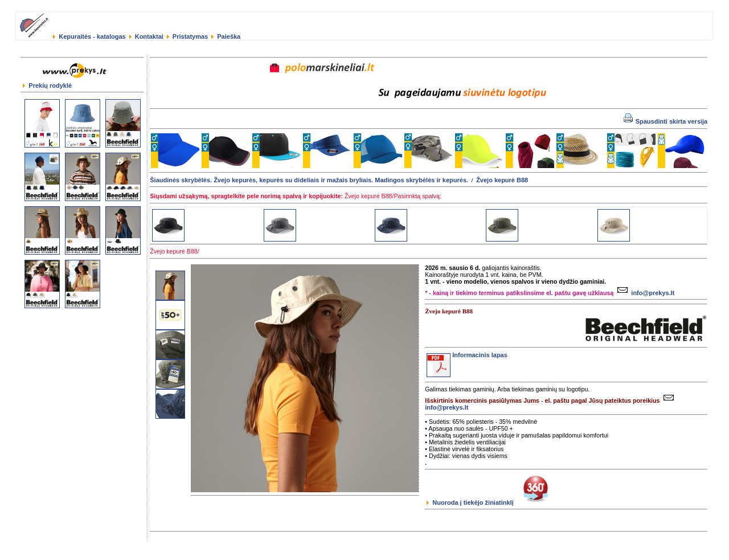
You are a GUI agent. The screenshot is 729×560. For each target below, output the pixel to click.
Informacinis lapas (467, 355)
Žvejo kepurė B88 (502, 180)
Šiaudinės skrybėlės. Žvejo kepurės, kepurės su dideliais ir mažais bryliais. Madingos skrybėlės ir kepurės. (309, 180)
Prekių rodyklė (47, 85)
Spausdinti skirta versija (666, 121)
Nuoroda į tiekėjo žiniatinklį (491, 502)
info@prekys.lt (644, 293)
